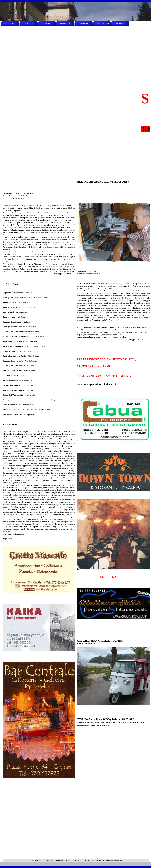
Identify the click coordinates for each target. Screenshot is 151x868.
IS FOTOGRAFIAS (91, 861)
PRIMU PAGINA (36, 861)
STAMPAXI (47, 861)
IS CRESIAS (57, 861)
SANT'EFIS (79, 861)
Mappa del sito (117, 861)
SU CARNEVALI (68, 861)
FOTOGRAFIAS (105, 861)
